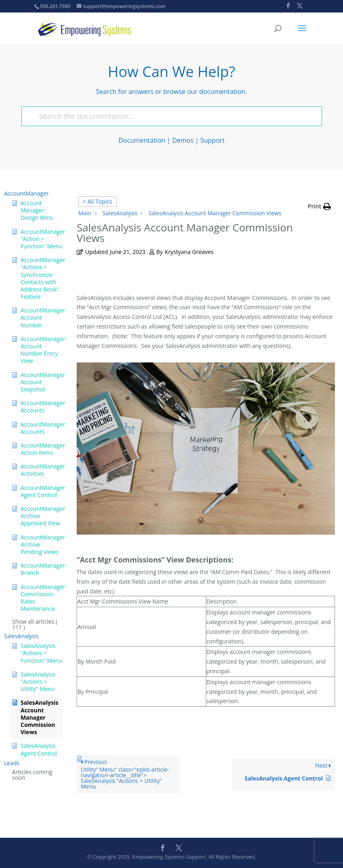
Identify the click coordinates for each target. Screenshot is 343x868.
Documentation (142, 140)
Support (212, 140)
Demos (183, 140)
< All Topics (97, 201)
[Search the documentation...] (168, 116)
